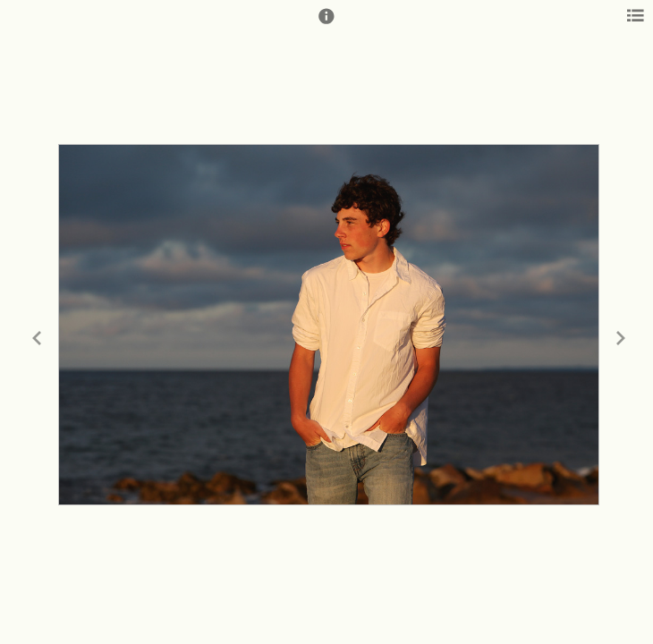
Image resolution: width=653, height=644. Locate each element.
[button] (326, 24)
